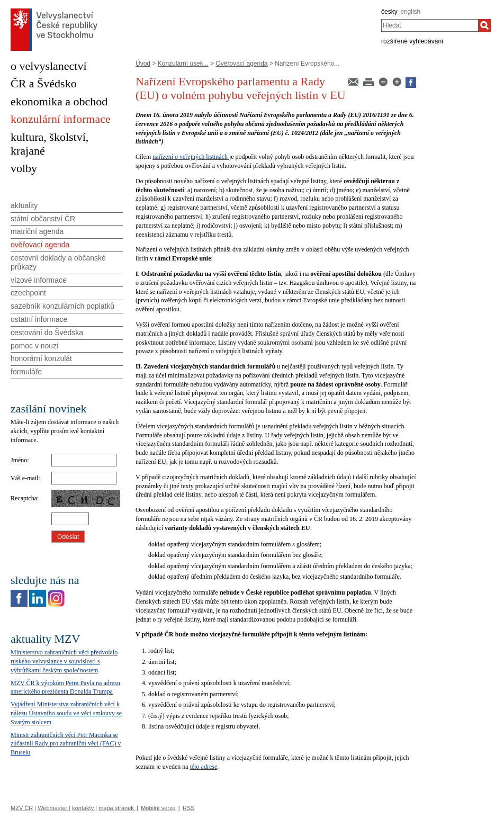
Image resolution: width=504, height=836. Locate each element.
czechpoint (28, 293)
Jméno (19, 460)
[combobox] (430, 25)
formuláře (26, 372)
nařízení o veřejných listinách (191, 157)
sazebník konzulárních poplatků (62, 306)
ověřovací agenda (40, 245)
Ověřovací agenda (241, 64)
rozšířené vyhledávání (412, 41)
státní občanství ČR (43, 219)
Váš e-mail (24, 478)
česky (389, 12)
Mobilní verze (158, 808)
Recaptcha (24, 498)
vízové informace (39, 280)
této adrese (204, 767)
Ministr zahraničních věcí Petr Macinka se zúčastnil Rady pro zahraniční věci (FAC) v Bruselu (66, 744)
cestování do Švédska (47, 332)
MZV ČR (22, 808)
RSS (189, 808)
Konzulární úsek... (183, 64)
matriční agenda (37, 231)
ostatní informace (39, 319)
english (410, 12)
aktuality (24, 205)
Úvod (143, 64)
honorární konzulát (41, 358)
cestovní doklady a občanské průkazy (58, 262)
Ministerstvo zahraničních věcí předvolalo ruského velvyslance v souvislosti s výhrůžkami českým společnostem (64, 661)
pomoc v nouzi (34, 346)
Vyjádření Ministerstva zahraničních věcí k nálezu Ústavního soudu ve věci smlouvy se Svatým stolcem (66, 713)
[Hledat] (484, 25)
